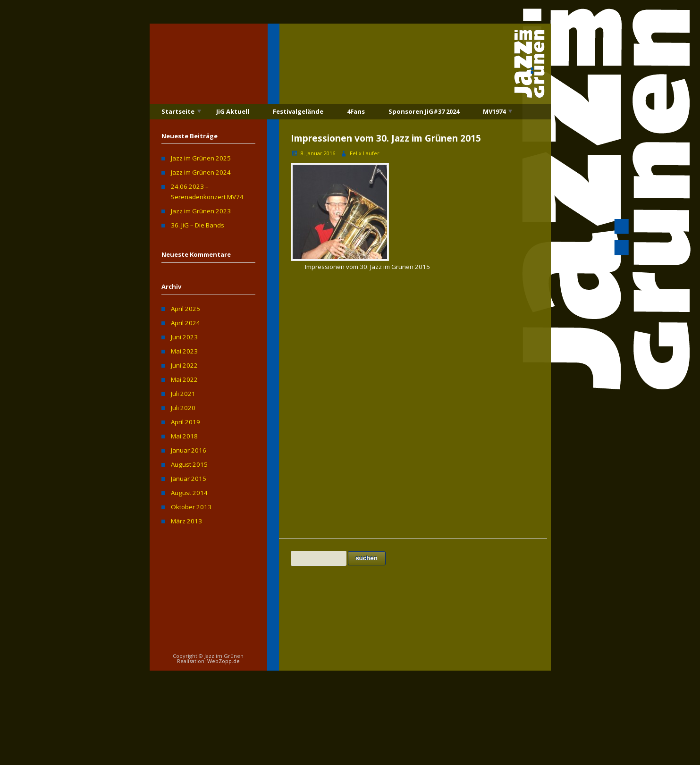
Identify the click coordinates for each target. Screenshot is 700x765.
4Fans (356, 111)
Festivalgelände (298, 111)
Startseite (178, 111)
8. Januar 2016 (318, 153)
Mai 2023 (184, 351)
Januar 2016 (189, 450)
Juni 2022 (184, 365)
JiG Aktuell (233, 111)
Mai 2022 (184, 379)
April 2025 (186, 309)
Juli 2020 (183, 408)
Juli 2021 (183, 394)
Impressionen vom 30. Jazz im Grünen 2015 (386, 138)
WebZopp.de (223, 661)
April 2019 (186, 422)
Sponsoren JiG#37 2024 (424, 111)
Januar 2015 (189, 479)
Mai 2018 (184, 436)
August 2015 (189, 464)
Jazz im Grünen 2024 (201, 172)
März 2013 (186, 521)
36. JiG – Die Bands (198, 225)
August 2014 (189, 493)
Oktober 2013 (191, 507)
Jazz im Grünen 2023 (201, 211)
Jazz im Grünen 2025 (201, 158)
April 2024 (186, 323)
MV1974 (494, 111)
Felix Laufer (365, 153)
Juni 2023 (184, 337)
